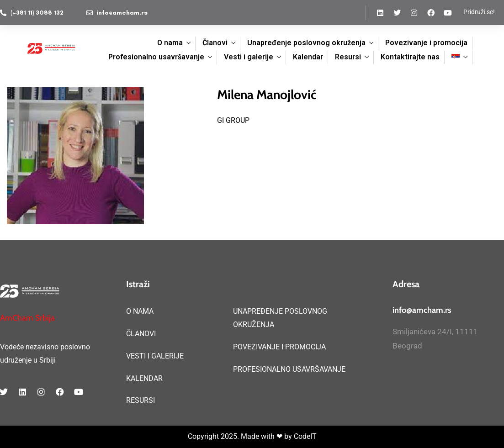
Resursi (348, 57)
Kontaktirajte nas (410, 57)
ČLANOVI (141, 334)
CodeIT (305, 436)
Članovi (215, 43)
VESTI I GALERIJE (155, 356)
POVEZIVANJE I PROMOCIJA (279, 347)
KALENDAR (144, 378)
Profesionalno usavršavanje (156, 57)
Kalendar (308, 57)
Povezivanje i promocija (426, 43)
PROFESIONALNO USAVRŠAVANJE (289, 369)
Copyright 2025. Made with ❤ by (241, 436)
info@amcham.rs (422, 310)
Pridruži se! (479, 12)
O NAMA (140, 311)
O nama (170, 43)
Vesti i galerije (249, 57)
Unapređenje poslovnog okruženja (306, 43)
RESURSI (141, 400)
